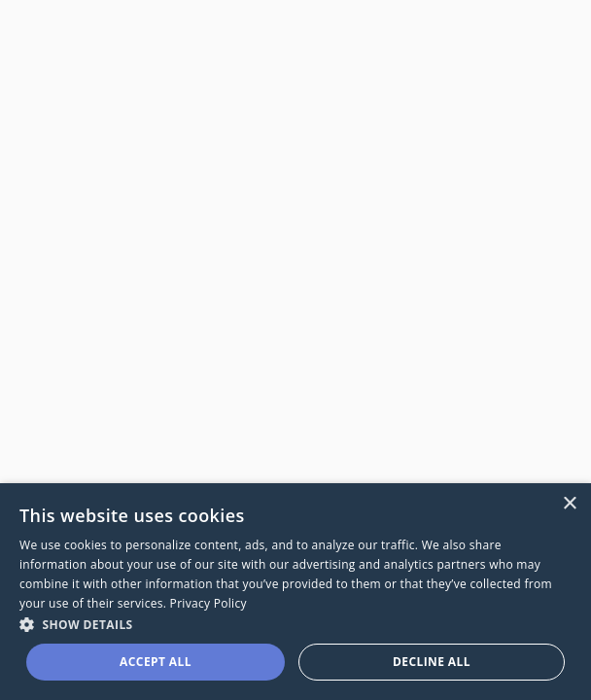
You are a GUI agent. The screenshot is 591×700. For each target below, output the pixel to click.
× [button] (569, 504)
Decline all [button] (432, 662)
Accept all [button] (156, 662)
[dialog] (295, 592)
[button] (295, 624)
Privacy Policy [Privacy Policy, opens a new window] (209, 603)
